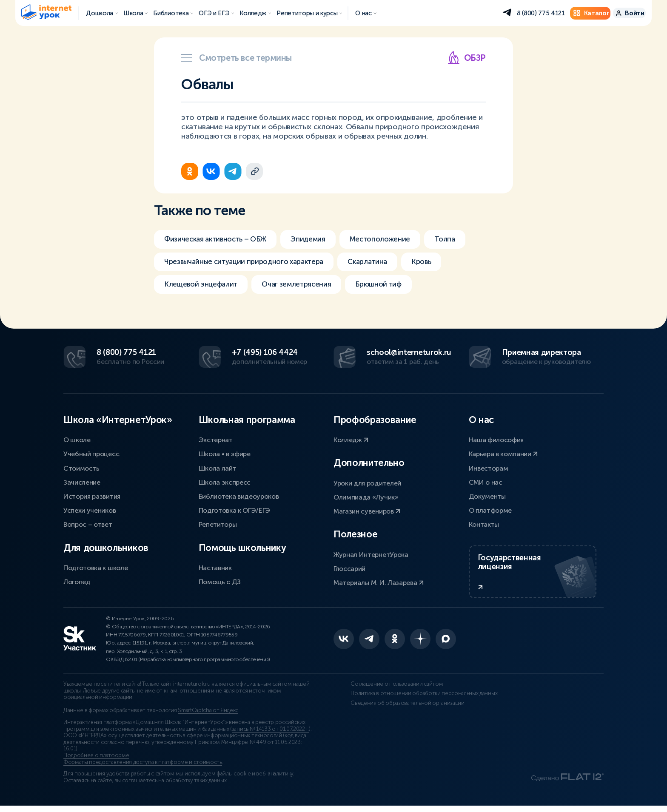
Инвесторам (489, 467)
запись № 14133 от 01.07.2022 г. (270, 735)
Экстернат (216, 439)
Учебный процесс (91, 453)
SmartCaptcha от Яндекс (208, 717)
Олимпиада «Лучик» (366, 496)
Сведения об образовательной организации (391, 715)
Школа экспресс (225, 481)
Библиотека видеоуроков (239, 495)
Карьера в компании (503, 453)
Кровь (439, 263)
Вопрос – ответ (88, 524)
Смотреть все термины (237, 58)
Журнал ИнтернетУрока (371, 553)
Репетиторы (218, 524)
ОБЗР (466, 58)
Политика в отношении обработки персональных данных (397, 703)
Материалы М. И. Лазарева (379, 581)
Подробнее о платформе (96, 762)
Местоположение (394, 239)
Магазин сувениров (367, 510)
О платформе (490, 509)
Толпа (463, 239)
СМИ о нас (486, 481)
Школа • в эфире (225, 453)
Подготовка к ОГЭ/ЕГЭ (235, 509)
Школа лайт (218, 467)
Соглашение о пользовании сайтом (380, 690)
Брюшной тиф (392, 287)
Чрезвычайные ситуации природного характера (250, 263)
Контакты (484, 524)
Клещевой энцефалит (203, 287)
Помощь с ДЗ (220, 581)
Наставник (215, 566)
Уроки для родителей (367, 482)
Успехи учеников (90, 509)
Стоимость (81, 467)
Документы (487, 495)
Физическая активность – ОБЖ (219, 239)
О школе (77, 439)
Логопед (77, 581)
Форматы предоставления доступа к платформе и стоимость (143, 768)
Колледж (351, 439)
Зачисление (82, 481)
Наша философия (496, 439)
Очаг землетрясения (305, 287)
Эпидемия (318, 239)
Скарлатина (382, 263)
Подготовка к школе (95, 566)
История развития (92, 495)
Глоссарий (349, 567)
